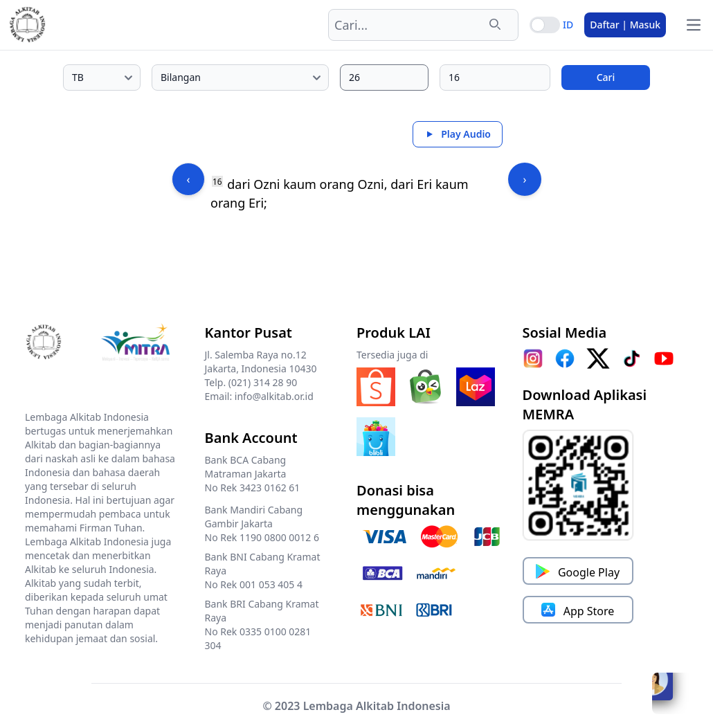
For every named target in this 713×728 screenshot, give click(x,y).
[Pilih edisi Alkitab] (102, 78)
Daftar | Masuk (625, 25)
